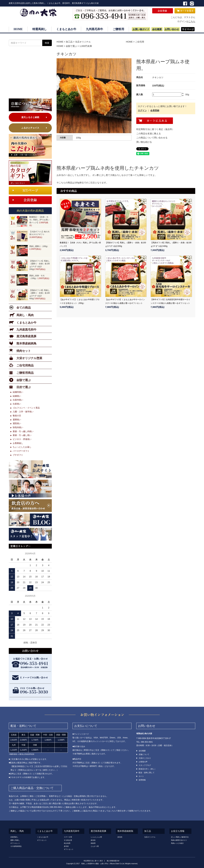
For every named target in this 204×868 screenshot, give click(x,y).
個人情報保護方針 (113, 861)
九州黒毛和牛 (95, 29)
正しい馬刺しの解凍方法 (180, 837)
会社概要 (157, 29)
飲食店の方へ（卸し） (147, 769)
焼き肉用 (67, 843)
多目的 (66, 846)
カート (141, 776)
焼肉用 (93, 843)
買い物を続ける (144, 142)
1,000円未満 (86, 46)
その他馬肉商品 (16, 846)
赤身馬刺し (14, 837)
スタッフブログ (145, 765)
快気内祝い (18, 427)
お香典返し (18, 443)
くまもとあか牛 (66, 29)
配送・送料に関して (147, 773)
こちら (192, 21)
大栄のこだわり (145, 758)
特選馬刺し (40, 29)
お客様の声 (143, 762)
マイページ (188, 29)
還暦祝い (17, 420)
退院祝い (17, 423)
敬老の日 (17, 416)
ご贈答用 (118, 29)
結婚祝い (17, 396)
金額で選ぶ (71, 46)
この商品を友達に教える (149, 134)
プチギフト (18, 455)
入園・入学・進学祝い (23, 412)
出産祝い (17, 404)
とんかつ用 (95, 846)
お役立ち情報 (178, 831)
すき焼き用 (68, 840)
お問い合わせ (172, 29)
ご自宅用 (140, 42)
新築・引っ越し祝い (22, 435)
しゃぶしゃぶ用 (96, 837)
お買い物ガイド (141, 29)
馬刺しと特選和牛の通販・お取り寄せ (95, 864)
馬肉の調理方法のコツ (179, 840)
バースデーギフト (21, 451)
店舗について (144, 754)
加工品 (69, 42)
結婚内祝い (18, 392)
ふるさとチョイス (30, 128)
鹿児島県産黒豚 (98, 831)
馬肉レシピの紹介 (177, 843)
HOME (18, 29)
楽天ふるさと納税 (30, 117)
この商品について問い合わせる (152, 138)
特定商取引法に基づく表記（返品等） (155, 129)
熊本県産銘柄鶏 (125, 831)
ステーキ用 (68, 837)
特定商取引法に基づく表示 (93, 861)
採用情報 (142, 780)
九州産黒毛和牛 (72, 831)
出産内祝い (18, 400)
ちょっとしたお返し (22, 447)
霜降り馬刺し (15, 840)
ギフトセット (15, 843)
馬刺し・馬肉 (17, 831)
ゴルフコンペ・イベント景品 (26, 408)
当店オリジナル (83, 42)
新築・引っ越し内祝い (23, 431)
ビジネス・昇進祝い (22, 439)
